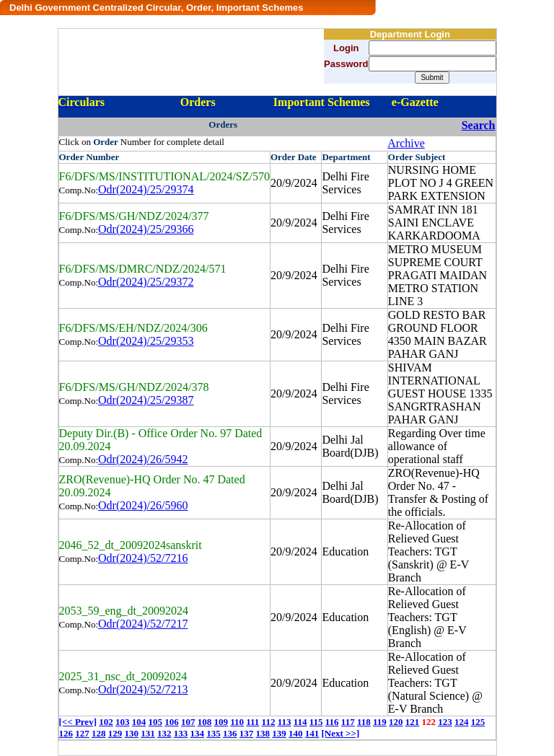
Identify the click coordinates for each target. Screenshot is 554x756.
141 (312, 733)
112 (269, 722)
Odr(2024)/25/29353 (146, 341)
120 (396, 722)
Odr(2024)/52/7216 (143, 558)
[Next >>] (341, 733)
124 (462, 722)
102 (106, 722)
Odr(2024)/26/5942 (143, 459)
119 (380, 722)
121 (413, 722)
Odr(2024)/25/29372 (146, 282)
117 (348, 722)
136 (230, 733)
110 (237, 722)
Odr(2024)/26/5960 (143, 505)
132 (164, 733)
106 (172, 722)
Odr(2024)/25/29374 (146, 189)
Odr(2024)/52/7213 (143, 689)
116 (332, 722)
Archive (406, 143)
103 (123, 722)
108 (205, 722)
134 (198, 733)
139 (279, 733)
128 (99, 733)
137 (247, 733)
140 (296, 733)
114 (300, 722)
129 (115, 733)
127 (82, 733)
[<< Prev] (78, 722)
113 (285, 722)
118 (364, 722)
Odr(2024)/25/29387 (146, 400)
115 (316, 722)
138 (263, 733)
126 (66, 733)
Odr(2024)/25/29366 (146, 229)
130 (132, 733)
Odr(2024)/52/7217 (143, 624)
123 (445, 722)
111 (252, 722)
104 (139, 722)
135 (214, 733)
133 (181, 733)
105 (155, 722)
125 (478, 722)
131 (148, 733)
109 (221, 722)
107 (188, 722)
